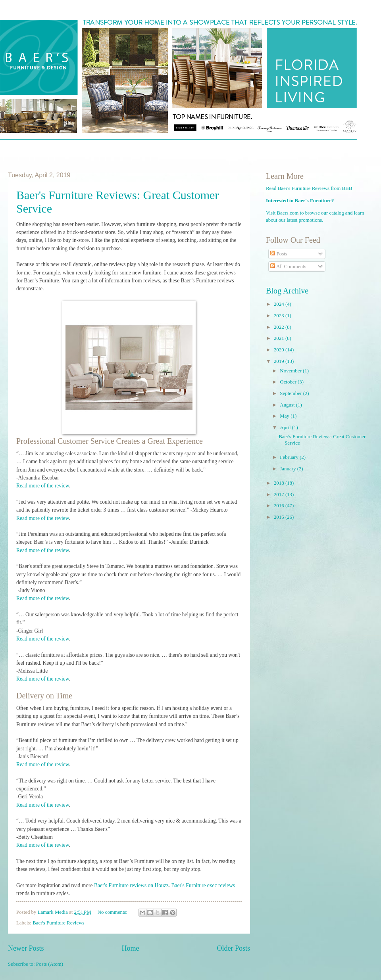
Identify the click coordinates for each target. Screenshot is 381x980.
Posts (279, 254)
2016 (280, 506)
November (291, 371)
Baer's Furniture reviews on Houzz (131, 885)
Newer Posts (26, 948)
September (291, 393)
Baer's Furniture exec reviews (203, 885)
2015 (280, 517)
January (288, 469)
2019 (280, 361)
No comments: (113, 912)
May (285, 416)
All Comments (288, 267)
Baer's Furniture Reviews (58, 923)
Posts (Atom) (50, 964)
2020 (280, 350)
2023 (280, 316)
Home (130, 948)
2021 (280, 338)
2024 (280, 304)
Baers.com (288, 213)
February (290, 457)
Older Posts (233, 948)
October (289, 382)
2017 (280, 495)
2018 (280, 483)
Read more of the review (43, 486)
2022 (280, 327)
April (286, 428)
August (288, 405)
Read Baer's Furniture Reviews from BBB (309, 188)
